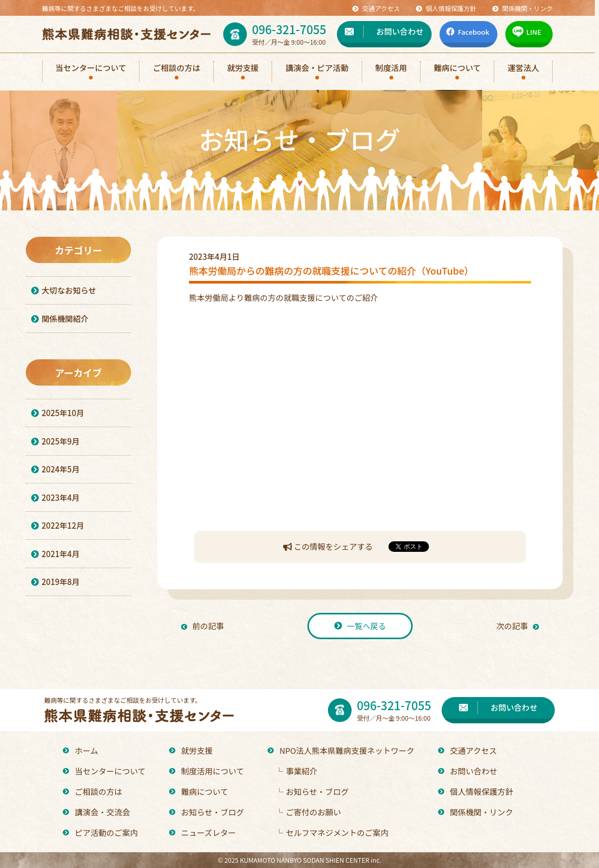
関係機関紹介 (60, 320)
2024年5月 (56, 473)
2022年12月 (58, 531)
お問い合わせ (468, 771)
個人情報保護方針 (476, 791)
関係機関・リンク (476, 812)
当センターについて (104, 771)
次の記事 (517, 626)
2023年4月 (56, 502)
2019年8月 (56, 588)
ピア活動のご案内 (100, 832)
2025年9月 (56, 444)
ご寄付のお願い (308, 812)
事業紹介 (296, 771)
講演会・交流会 (96, 812)
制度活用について (207, 771)
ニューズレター (202, 832)
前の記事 (203, 626)
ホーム (81, 750)
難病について (199, 791)
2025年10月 (58, 415)
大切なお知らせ (64, 291)
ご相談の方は (92, 791)
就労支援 (191, 750)
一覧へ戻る (360, 626)
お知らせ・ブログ (207, 812)
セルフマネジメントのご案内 (332, 833)
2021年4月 (56, 559)
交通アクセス (467, 750)
